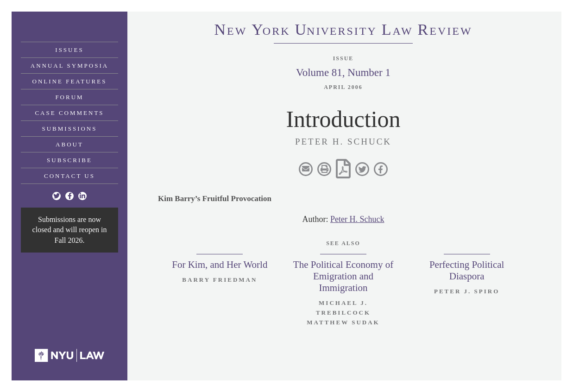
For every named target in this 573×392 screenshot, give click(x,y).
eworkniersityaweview (343, 31)
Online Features (70, 81)
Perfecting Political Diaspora (467, 270)
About (69, 144)
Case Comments (69, 113)
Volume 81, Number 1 (343, 73)
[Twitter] (57, 196)
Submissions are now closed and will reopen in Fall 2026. (70, 230)
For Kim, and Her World (220, 265)
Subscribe (69, 160)
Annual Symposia (69, 66)
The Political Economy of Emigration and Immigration (343, 276)
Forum (69, 97)
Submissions (70, 129)
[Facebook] (69, 196)
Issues (69, 50)
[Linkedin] (82, 196)
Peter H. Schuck (357, 219)
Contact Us (69, 176)
